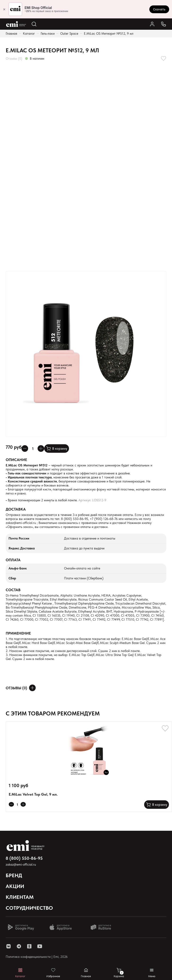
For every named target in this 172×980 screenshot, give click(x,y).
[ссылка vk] (9, 946)
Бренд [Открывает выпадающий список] (14, 875)
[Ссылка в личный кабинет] (152, 24)
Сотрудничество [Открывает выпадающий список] (29, 908)
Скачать (159, 9)
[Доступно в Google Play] (21, 927)
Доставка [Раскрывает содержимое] (16, 509)
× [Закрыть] (4, 9)
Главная (11, 33)
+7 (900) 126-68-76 (104, 519)
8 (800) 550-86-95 (75, 519)
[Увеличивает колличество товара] (41, 448)
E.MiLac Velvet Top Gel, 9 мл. (33, 794)
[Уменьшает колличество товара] (25, 448)
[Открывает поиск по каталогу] (34, 24)
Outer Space (69, 33)
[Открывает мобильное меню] (152, 973)
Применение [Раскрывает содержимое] (18, 633)
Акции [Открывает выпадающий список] (15, 886)
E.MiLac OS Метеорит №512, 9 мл (109, 33)
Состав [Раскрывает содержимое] (13, 590)
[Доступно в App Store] (62, 927)
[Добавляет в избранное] (163, 58)
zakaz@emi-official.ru (21, 523)
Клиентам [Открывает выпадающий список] (20, 897)
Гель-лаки (48, 33)
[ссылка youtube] (40, 946)
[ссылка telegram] (19, 946)
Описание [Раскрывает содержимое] (16, 460)
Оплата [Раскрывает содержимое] (13, 560)
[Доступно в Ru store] (104, 927)
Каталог (29, 33)
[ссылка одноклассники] (29, 946)
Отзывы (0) (14, 58)
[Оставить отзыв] (32, 688)
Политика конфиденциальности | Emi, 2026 (37, 957)
